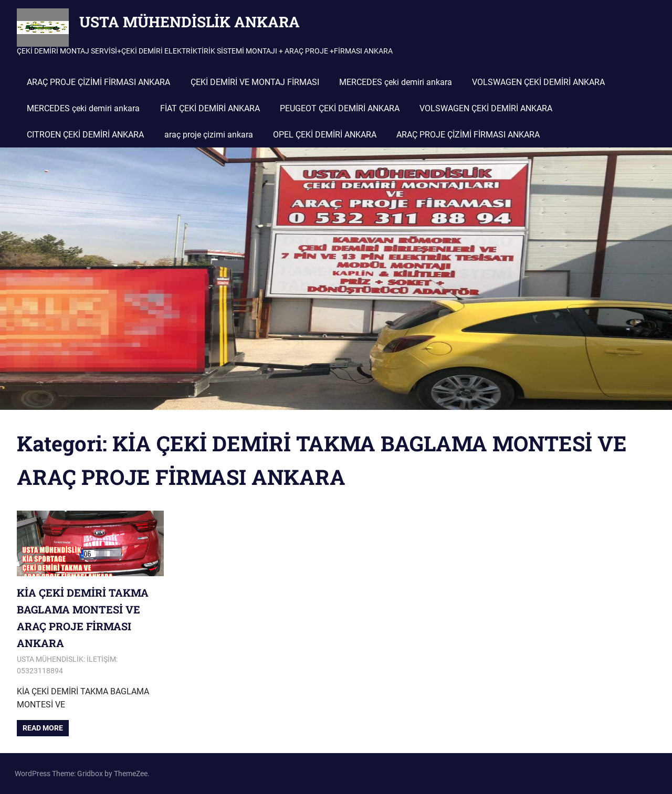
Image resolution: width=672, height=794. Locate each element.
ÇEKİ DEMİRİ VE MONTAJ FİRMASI (255, 82)
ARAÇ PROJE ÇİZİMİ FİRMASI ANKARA (98, 82)
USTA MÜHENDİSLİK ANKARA (190, 22)
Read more (43, 728)
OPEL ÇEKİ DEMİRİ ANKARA (325, 135)
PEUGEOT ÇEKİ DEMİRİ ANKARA (340, 108)
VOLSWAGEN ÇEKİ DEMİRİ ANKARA (538, 82)
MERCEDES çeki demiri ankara (396, 82)
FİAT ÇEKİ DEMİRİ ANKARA (210, 108)
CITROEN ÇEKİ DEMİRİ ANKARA (85, 135)
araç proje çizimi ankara (209, 135)
